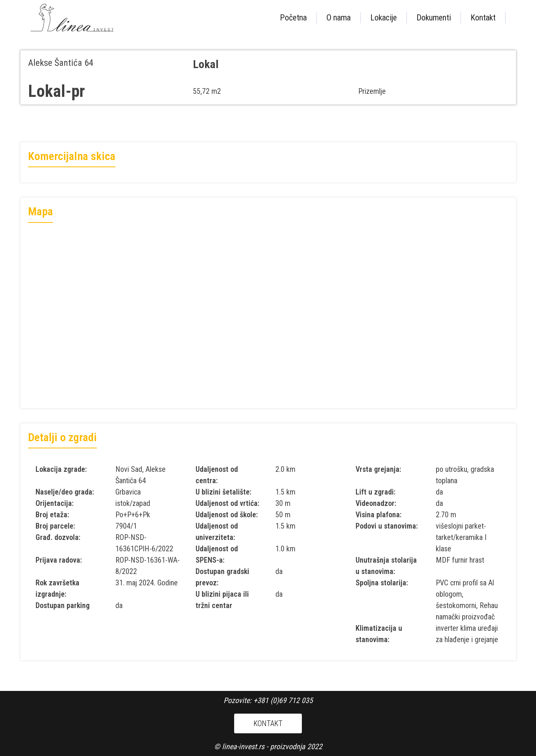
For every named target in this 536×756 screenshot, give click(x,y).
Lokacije (384, 18)
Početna (293, 18)
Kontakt (483, 18)
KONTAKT (268, 723)
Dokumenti (434, 18)
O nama (339, 18)
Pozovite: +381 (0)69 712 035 (268, 700)
